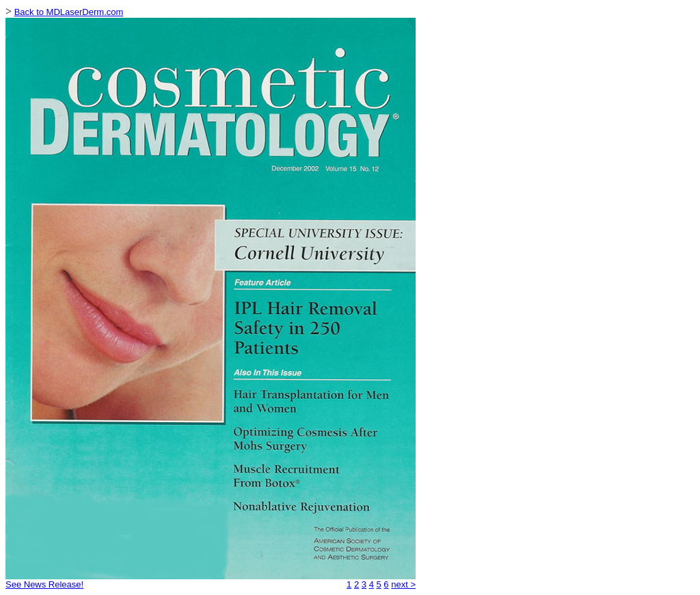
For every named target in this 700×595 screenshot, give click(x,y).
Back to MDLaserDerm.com (69, 12)
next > (403, 584)
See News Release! (44, 584)
